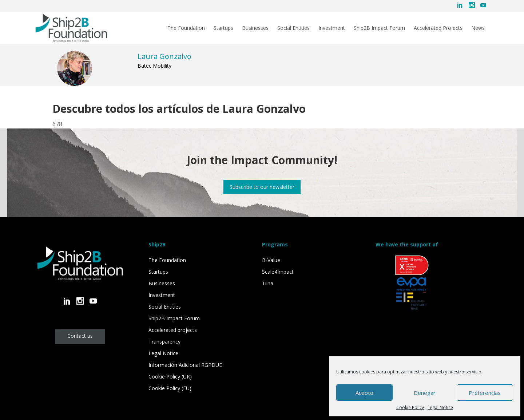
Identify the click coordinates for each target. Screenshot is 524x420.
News (478, 28)
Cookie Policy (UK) (170, 377)
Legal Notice (440, 407)
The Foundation (186, 28)
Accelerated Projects (438, 28)
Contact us (80, 336)
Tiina (268, 283)
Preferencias (485, 393)
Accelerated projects (173, 330)
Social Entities (293, 28)
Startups (223, 28)
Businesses (255, 28)
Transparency (164, 342)
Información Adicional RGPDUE (185, 365)
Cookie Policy (410, 407)
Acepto (364, 393)
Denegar (425, 393)
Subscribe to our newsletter (262, 187)
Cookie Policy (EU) (170, 388)
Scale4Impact (278, 272)
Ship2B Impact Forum (379, 28)
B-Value (271, 260)
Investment (332, 28)
